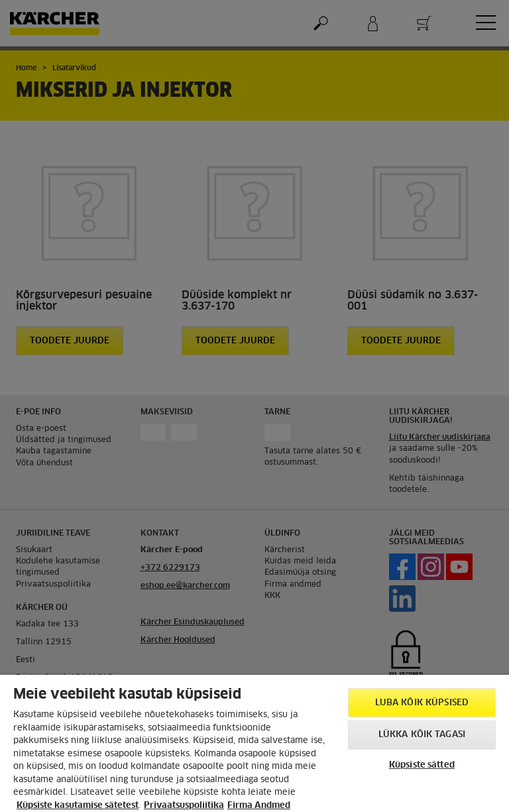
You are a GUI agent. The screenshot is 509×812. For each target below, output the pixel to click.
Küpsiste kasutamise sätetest (78, 806)
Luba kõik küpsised (422, 703)
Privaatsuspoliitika (184, 806)
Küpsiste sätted (422, 765)
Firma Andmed (259, 806)
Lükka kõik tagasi (422, 735)
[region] (254, 743)
